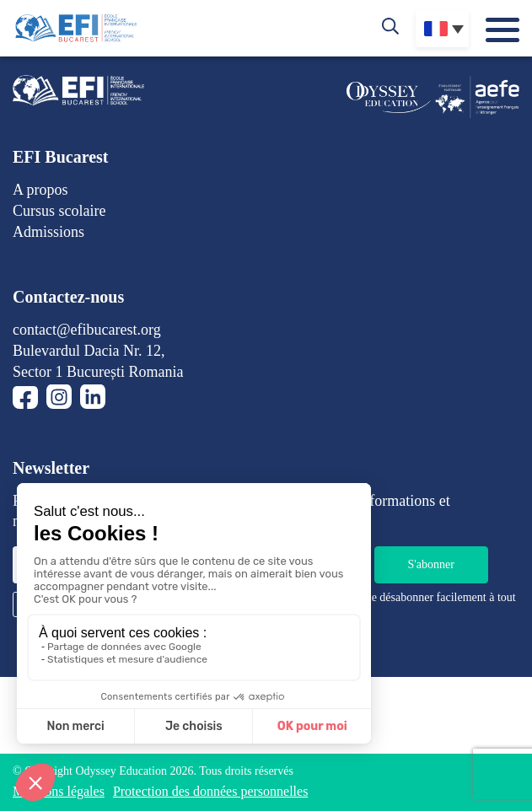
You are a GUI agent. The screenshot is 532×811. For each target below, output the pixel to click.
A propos (40, 190)
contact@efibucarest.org (87, 330)
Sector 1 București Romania (98, 372)
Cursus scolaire (59, 211)
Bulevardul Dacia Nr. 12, (89, 351)
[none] (442, 29)
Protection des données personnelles (211, 791)
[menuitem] (442, 29)
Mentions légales (59, 791)
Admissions (48, 232)
